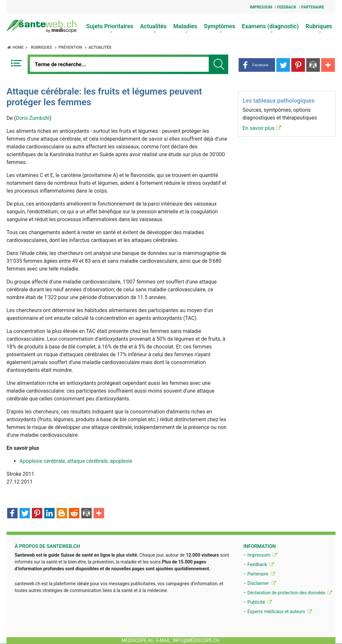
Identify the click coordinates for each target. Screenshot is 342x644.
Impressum (261, 7)
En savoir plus (262, 128)
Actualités (153, 28)
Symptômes (219, 28)
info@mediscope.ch (196, 640)
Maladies (185, 28)
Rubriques (319, 28)
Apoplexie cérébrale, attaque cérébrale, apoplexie (76, 461)
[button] (257, 65)
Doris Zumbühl (33, 118)
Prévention (70, 47)
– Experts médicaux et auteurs (277, 612)
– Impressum (260, 555)
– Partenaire (259, 574)
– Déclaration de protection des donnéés (288, 593)
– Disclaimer (259, 583)
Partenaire (313, 7)
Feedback (287, 7)
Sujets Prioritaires (110, 28)
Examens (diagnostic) (270, 28)
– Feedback (258, 564)
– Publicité (257, 602)
